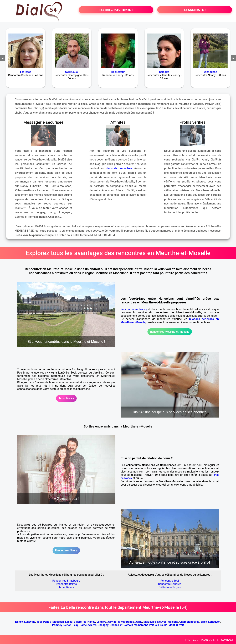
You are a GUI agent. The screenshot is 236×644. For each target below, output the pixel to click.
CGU (196, 640)
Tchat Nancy (66, 398)
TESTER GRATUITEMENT (116, 10)
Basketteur (118, 72)
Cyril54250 (72, 72)
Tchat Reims (66, 587)
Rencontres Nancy (66, 550)
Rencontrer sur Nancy (134, 309)
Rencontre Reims (66, 584)
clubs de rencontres (119, 168)
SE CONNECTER (195, 10)
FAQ (188, 640)
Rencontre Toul (170, 581)
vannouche (210, 72)
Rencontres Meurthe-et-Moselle (170, 332)
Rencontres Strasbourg (66, 581)
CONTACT (227, 640)
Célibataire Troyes (170, 587)
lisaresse (26, 72)
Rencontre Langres (170, 584)
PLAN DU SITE (210, 640)
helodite (164, 72)
